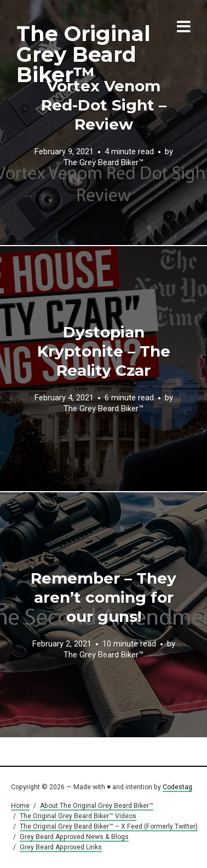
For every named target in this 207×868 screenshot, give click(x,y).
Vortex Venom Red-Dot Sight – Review (104, 105)
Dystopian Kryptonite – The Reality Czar (104, 351)
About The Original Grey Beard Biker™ (97, 806)
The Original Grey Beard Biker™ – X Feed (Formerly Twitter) (109, 826)
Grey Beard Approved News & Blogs (74, 837)
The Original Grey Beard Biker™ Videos (78, 816)
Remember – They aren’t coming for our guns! (104, 597)
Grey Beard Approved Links (61, 847)
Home (20, 806)
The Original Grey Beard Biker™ (84, 54)
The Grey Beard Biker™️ (104, 163)
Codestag (177, 787)
